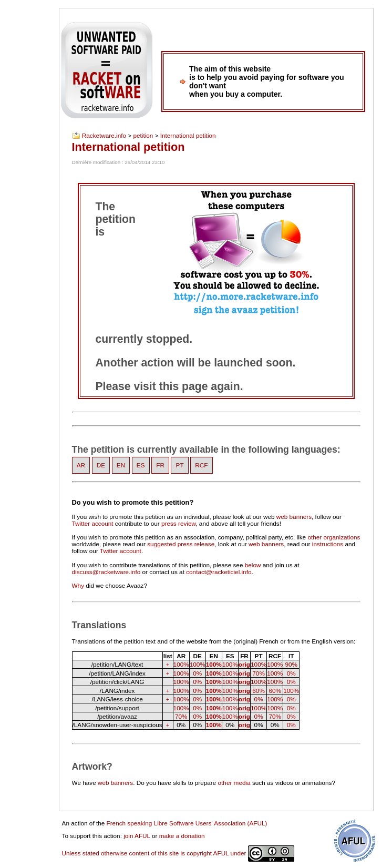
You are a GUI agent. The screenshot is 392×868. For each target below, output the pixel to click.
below (253, 565)
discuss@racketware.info (106, 572)
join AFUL (137, 836)
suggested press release (181, 544)
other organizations (334, 537)
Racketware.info (104, 136)
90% (291, 664)
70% (259, 673)
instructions (328, 544)
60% (259, 691)
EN (121, 466)
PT (180, 466)
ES (141, 466)
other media (234, 783)
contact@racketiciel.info (219, 572)
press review (178, 523)
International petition (188, 136)
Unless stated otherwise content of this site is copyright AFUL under (178, 853)
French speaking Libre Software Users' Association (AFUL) (187, 823)
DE (101, 466)
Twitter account (93, 523)
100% (181, 664)
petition (143, 136)
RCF (201, 466)
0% (197, 673)
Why (78, 585)
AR (81, 466)
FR (160, 466)
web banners (294, 517)
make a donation (182, 836)
